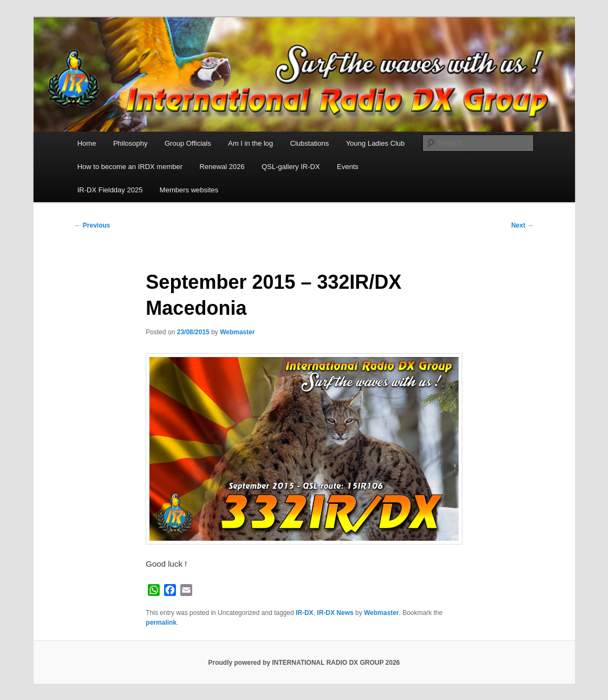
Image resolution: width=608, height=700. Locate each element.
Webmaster (237, 332)
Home (87, 143)
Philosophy (130, 143)
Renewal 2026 (222, 167)
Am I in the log (250, 143)
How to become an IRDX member (130, 167)
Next (522, 225)
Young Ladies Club (375, 143)
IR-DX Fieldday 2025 (110, 190)
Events (348, 167)
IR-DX (305, 613)
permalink (161, 623)
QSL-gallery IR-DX (291, 167)
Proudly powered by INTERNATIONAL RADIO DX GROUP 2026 (304, 663)
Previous (93, 225)
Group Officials (188, 143)
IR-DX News (335, 613)
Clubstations (310, 143)
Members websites (189, 190)
